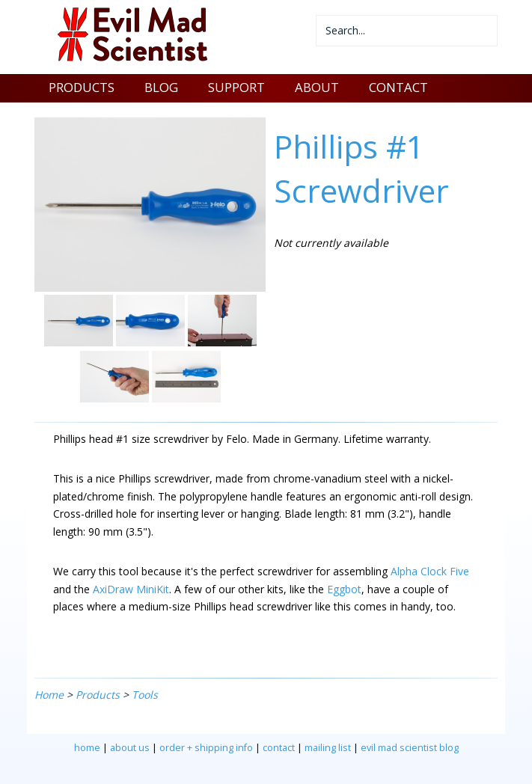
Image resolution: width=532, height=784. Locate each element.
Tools (145, 695)
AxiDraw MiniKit (131, 589)
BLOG (161, 87)
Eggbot (344, 589)
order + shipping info (206, 748)
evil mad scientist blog (410, 748)
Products (98, 695)
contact (279, 748)
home (87, 748)
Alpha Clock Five (430, 571)
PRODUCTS (82, 87)
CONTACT (398, 87)
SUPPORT (236, 87)
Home (49, 695)
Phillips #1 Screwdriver (361, 168)
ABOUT (317, 87)
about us (130, 748)
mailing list (328, 748)
